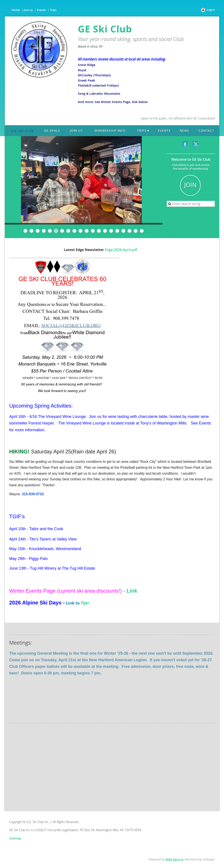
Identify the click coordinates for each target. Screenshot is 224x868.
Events (41, 10)
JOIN (190, 185)
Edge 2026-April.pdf (121, 250)
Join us (28, 10)
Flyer (85, 603)
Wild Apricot (175, 859)
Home (16, 10)
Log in (211, 10)
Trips (53, 10)
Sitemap (15, 838)
